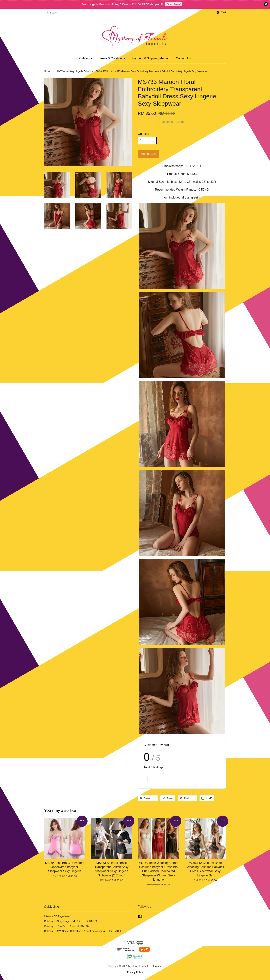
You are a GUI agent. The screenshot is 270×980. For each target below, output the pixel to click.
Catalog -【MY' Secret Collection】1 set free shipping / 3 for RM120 (82, 931)
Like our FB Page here (57, 916)
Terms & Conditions (112, 58)
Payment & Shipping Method (150, 58)
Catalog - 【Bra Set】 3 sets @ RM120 (66, 926)
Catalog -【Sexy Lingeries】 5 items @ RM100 (71, 921)
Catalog (86, 58)
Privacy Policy (135, 972)
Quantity (143, 134)
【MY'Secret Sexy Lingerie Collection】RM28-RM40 (82, 71)
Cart (223, 12)
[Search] (55, 13)
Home (47, 71)
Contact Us (183, 58)
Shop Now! (174, 4)
